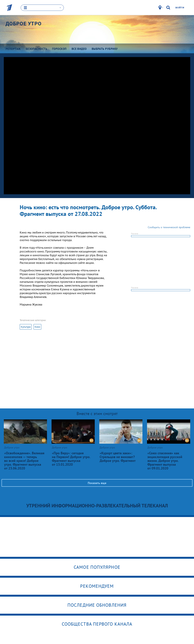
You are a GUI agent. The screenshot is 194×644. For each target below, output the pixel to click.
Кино (37, 327)
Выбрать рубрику (105, 49)
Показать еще (97, 483)
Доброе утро (23, 24)
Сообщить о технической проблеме (169, 227)
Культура (26, 327)
